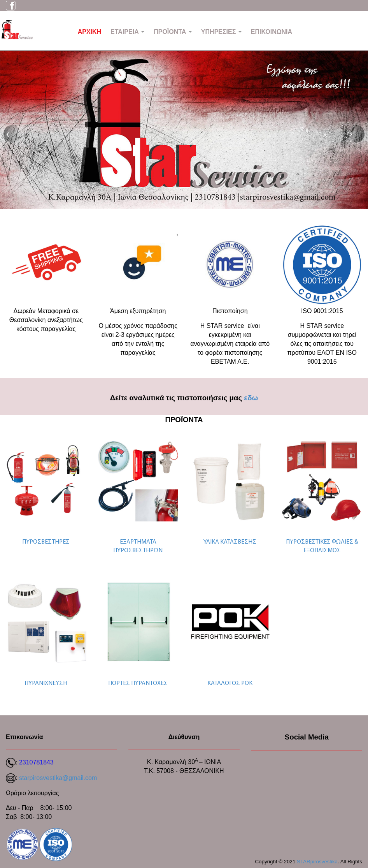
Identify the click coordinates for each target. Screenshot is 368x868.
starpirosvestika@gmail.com (58, 778)
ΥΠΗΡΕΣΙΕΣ (221, 32)
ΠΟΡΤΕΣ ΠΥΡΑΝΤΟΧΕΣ (138, 683)
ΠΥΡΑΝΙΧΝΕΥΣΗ (46, 683)
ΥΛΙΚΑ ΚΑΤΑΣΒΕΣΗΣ (230, 542)
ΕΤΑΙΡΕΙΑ (127, 32)
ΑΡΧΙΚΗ (89, 32)
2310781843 (36, 762)
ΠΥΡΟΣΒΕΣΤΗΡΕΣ (46, 542)
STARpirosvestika (317, 862)
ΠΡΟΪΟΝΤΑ (173, 32)
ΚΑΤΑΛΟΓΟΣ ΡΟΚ (230, 683)
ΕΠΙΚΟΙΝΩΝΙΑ (272, 32)
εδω (251, 398)
